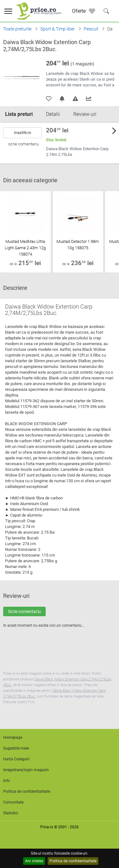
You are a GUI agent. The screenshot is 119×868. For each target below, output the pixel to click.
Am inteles (34, 861)
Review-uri (85, 114)
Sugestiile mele (16, 748)
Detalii (53, 114)
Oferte (79, 11)
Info (7, 781)
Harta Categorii (16, 759)
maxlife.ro (23, 133)
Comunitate (13, 802)
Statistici (11, 813)
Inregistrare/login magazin (26, 770)
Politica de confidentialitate (73, 861)
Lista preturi (19, 114)
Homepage (13, 738)
